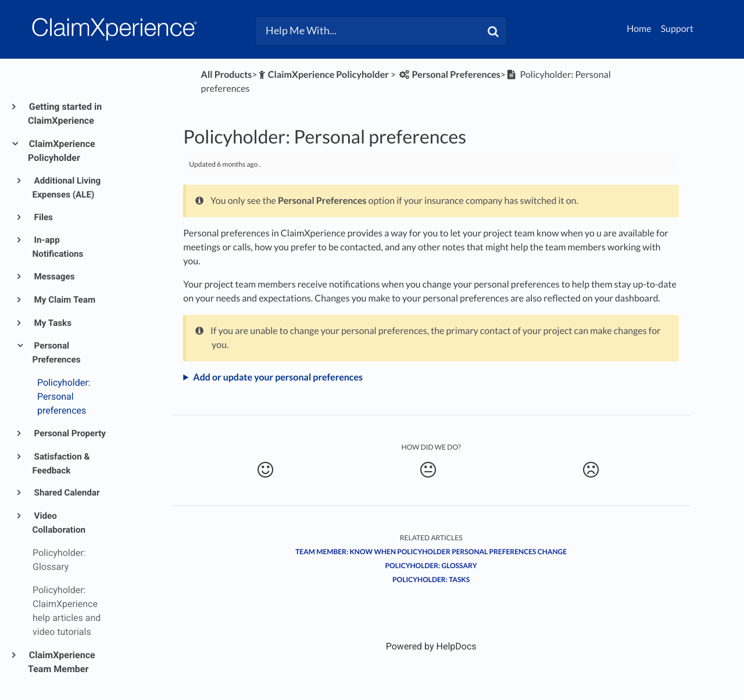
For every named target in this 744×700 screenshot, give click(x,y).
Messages (54, 277)
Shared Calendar (66, 493)
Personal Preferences (57, 353)
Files (43, 217)
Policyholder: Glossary (431, 566)
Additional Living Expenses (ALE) (67, 188)
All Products (227, 75)
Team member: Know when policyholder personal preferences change (431, 552)
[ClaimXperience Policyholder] (323, 75)
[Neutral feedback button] (428, 470)
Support (677, 29)
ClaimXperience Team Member (62, 662)
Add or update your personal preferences (278, 377)
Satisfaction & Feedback (61, 464)
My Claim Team (64, 300)
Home (639, 29)
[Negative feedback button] (591, 470)
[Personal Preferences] (449, 75)
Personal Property (69, 433)
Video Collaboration (59, 523)
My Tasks (52, 323)
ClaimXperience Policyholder (62, 151)
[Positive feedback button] (265, 470)
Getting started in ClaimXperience (65, 114)
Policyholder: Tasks (431, 579)
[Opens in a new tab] (431, 646)
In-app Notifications (58, 247)
